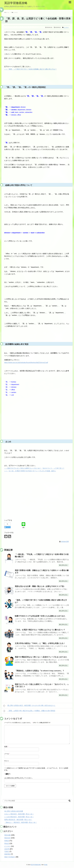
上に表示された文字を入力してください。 (19, 778)
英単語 (7, 841)
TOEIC (7, 852)
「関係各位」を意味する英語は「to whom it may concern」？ (40, 671)
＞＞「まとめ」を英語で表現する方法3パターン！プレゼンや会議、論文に (30, 471)
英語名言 (7, 838)
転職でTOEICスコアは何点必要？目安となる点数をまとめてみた (40, 616)
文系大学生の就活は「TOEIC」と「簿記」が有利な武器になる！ (40, 643)
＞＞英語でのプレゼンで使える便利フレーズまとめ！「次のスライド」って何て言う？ (34, 468)
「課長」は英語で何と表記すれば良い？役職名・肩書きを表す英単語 (29, 711)
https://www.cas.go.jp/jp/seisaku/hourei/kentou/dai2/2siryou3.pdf (26, 363)
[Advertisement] (37, 424)
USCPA (7, 849)
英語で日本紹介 (10, 857)
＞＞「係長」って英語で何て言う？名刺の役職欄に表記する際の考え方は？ (30, 69)
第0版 (46, 865)
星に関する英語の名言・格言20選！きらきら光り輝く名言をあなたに (29, 706)
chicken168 (65, 542)
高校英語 (7, 854)
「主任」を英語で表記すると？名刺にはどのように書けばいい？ (40, 630)
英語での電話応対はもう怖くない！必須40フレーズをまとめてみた (41, 657)
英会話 (7, 843)
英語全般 (7, 835)
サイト (7, 761)
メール (7, 754)
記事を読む (64, 565)
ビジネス (66, 27)
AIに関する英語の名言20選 (14, 811)
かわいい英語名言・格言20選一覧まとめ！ (19, 814)
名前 (6, 747)
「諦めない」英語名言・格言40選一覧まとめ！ (21, 822)
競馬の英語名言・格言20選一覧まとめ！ (18, 820)
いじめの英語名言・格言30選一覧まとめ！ (19, 817)
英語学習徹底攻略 (16, 3)
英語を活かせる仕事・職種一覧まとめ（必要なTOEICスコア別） (40, 586)
